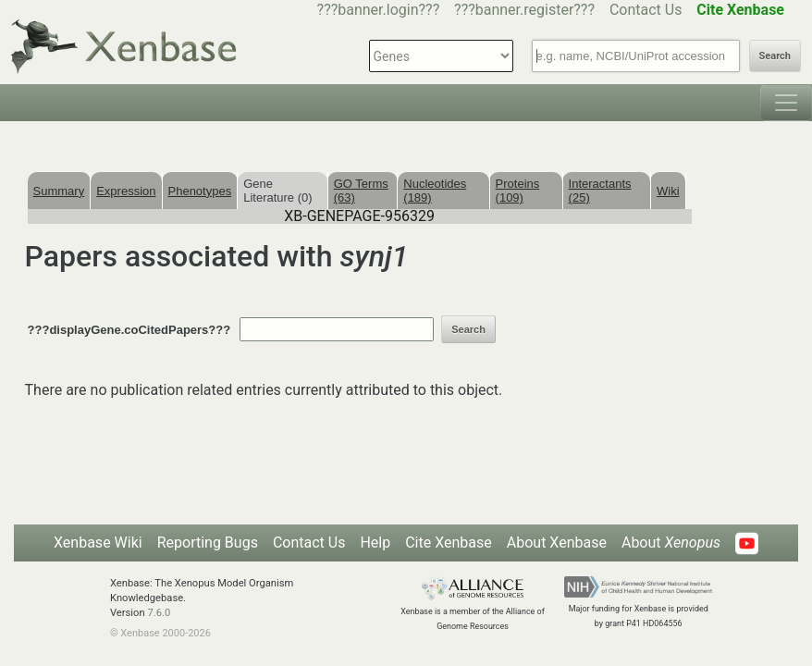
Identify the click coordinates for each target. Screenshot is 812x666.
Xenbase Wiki (98, 543)
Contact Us (646, 10)
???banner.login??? (379, 10)
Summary (59, 191)
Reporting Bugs (208, 543)
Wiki (668, 191)
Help (375, 543)
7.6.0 (159, 613)
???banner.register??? (524, 10)
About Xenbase (557, 543)
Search (775, 56)
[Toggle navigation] (786, 103)
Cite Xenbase (449, 543)
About (671, 543)
